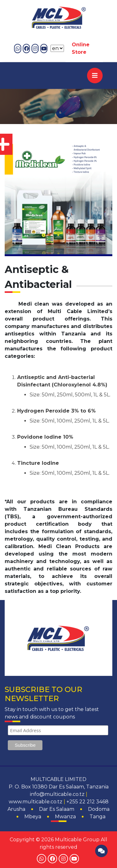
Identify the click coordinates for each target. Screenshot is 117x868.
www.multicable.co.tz (36, 802)
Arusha (16, 809)
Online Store (81, 48)
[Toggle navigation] (95, 76)
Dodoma (99, 809)
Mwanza (65, 817)
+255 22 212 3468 (88, 802)
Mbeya (33, 817)
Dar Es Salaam (57, 809)
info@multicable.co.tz (57, 794)
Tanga (97, 817)
